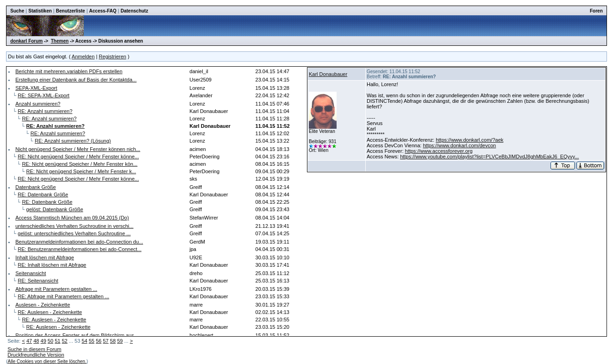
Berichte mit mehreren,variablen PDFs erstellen (69, 71)
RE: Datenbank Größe (43, 195)
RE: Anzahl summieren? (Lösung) (73, 141)
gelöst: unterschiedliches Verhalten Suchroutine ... (74, 233)
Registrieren (112, 56)
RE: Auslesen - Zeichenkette (50, 312)
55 (92, 341)
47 (29, 341)
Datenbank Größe (35, 187)
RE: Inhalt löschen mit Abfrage (52, 265)
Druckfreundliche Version (36, 355)
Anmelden (83, 56)
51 (57, 341)
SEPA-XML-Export (36, 88)
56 (99, 341)
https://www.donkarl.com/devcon (459, 145)
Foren (596, 11)
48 (36, 341)
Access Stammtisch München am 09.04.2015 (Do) (72, 218)
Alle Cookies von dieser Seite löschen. (47, 361)
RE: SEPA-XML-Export (44, 95)
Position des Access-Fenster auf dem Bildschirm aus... (77, 335)
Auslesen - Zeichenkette (43, 305)
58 (113, 341)
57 (106, 341)
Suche (17, 11)
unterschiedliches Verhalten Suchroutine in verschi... (74, 226)
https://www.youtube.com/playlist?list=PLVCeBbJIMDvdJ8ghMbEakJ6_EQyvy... (489, 157)
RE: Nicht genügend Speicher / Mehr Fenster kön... (79, 164)
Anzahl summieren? (38, 104)
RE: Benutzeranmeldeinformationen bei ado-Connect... (79, 249)
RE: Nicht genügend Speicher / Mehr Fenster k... (81, 171)
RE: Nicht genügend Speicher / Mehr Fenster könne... (78, 157)
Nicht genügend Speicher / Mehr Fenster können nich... (78, 149)
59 (120, 341)
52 (64, 341)
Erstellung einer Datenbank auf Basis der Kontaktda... (76, 80)
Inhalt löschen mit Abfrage (45, 257)
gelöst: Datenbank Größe (55, 209)
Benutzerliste (71, 11)
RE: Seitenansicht (38, 281)
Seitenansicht (31, 273)
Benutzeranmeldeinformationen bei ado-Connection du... (79, 242)
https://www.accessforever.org (439, 151)
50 (50, 341)
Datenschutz (134, 11)
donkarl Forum (26, 41)
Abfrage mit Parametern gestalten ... (56, 289)
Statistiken (40, 11)
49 (44, 341)
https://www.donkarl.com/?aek (469, 140)
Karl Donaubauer (328, 74)
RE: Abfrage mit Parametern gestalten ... (63, 296)
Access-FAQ (103, 11)
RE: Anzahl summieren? (45, 111)
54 (84, 341)
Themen (60, 41)
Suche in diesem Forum (34, 349)
